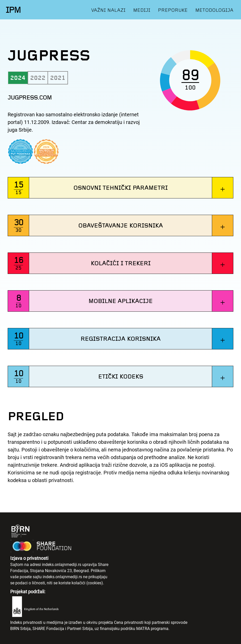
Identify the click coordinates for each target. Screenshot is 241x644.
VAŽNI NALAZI (108, 10)
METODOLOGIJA (214, 10)
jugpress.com (30, 98)
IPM (13, 10)
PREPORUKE (173, 10)
